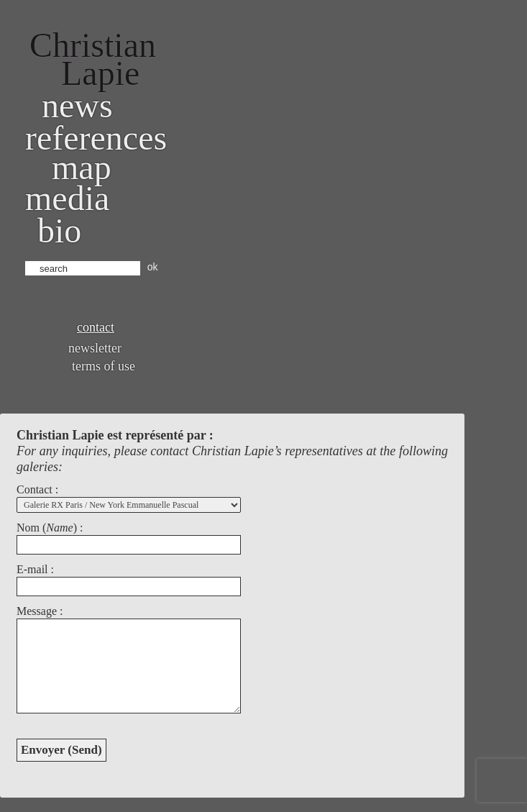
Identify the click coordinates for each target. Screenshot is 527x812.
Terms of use (104, 366)
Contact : (37, 489)
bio (59, 231)
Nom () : (50, 528)
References (96, 138)
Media (67, 198)
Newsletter (95, 348)
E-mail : (35, 569)
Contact (96, 327)
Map (82, 167)
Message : (40, 611)
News (77, 105)
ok (153, 267)
